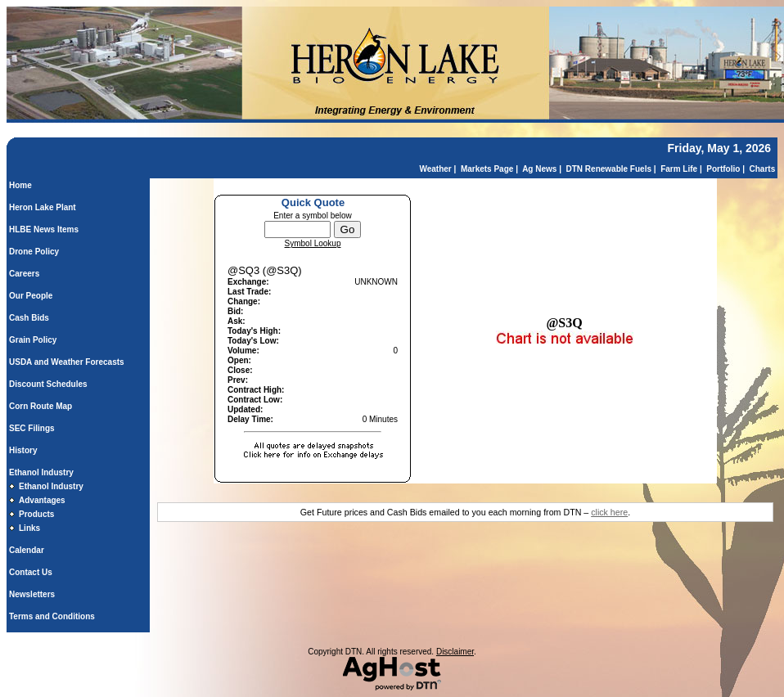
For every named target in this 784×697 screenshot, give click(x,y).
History (23, 450)
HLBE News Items (44, 229)
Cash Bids (29, 318)
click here (609, 512)
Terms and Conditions (52, 616)
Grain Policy (33, 340)
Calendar (27, 550)
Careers (24, 274)
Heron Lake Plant (43, 207)
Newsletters (32, 594)
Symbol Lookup (313, 243)
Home (20, 185)
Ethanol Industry (41, 472)
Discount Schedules (48, 384)
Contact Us (31, 572)
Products (36, 514)
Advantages (42, 500)
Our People (31, 296)
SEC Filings (32, 428)
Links (29, 528)
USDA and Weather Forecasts (67, 362)
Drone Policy (34, 252)
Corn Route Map (41, 406)
